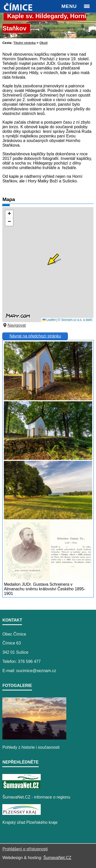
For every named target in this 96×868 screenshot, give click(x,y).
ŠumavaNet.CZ (57, 858)
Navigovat (14, 325)
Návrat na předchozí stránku (35, 336)
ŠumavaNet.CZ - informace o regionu (36, 797)
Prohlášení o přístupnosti (25, 849)
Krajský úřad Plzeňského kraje (30, 822)
